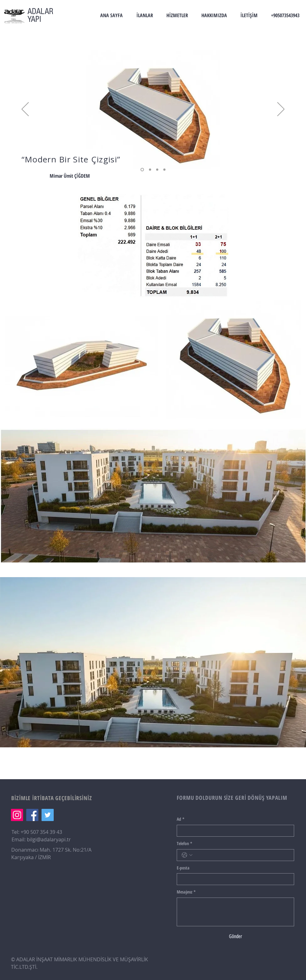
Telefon (185, 844)
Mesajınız (186, 892)
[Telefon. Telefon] (242, 855)
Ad (181, 819)
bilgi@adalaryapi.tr (49, 839)
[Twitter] (48, 815)
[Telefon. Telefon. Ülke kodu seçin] (187, 855)
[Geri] (25, 110)
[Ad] (234, 831)
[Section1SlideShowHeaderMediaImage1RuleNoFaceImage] (157, 170)
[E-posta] (234, 879)
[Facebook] (32, 815)
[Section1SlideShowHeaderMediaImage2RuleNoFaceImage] (142, 170)
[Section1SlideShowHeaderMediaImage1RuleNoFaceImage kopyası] (164, 170)
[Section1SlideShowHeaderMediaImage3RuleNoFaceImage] (150, 170)
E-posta (183, 868)
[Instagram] (17, 815)
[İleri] (281, 110)
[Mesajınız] (235, 912)
